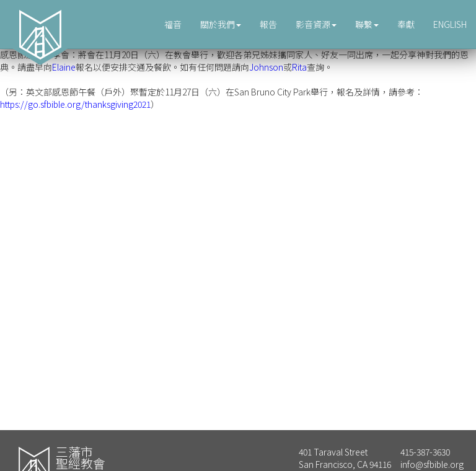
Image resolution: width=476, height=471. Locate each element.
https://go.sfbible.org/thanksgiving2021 (75, 104)
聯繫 (367, 24)
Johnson (266, 67)
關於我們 (221, 24)
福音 (173, 24)
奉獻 (406, 24)
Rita (299, 67)
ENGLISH (450, 24)
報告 (268, 24)
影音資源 (316, 24)
